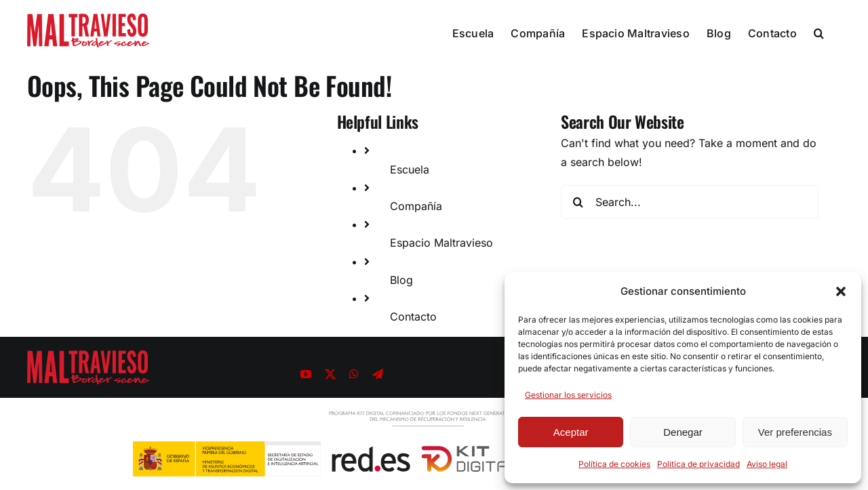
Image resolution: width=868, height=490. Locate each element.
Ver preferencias (795, 432)
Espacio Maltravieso (441, 243)
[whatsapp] (354, 374)
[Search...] (690, 202)
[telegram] (378, 374)
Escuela (410, 169)
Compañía (416, 206)
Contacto (413, 317)
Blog (401, 280)
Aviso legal (767, 464)
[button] (841, 291)
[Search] (578, 202)
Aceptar (571, 432)
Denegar (683, 432)
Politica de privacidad (698, 464)
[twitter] (330, 374)
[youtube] (306, 374)
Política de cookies (614, 464)
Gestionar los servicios (568, 395)
